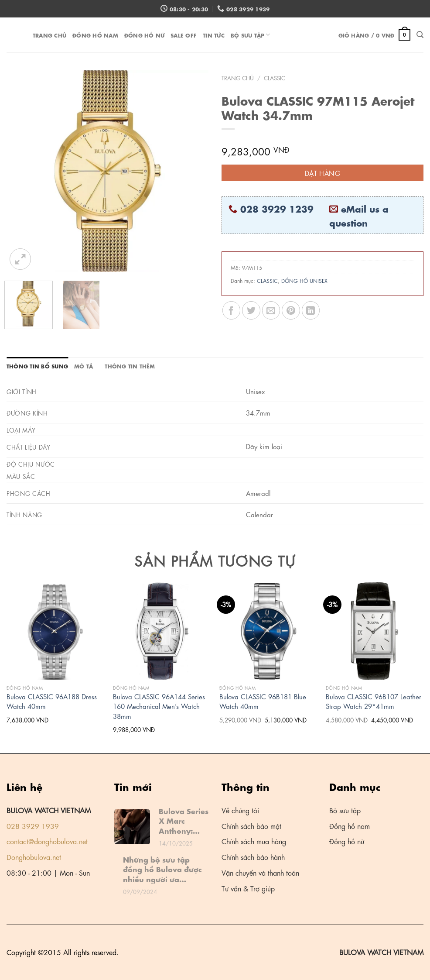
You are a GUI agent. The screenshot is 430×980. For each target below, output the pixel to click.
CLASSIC (275, 77)
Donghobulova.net (34, 857)
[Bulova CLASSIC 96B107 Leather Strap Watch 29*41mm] (375, 631)
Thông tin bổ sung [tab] (37, 366)
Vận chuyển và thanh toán (260, 872)
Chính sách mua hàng (254, 841)
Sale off (184, 35)
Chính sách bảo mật (251, 826)
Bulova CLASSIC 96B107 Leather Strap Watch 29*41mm (374, 701)
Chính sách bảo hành (253, 857)
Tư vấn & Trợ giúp (248, 888)
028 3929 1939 (33, 826)
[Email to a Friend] (271, 310)
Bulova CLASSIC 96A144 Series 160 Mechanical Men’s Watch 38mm (159, 706)
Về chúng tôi (240, 810)
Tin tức (214, 35)
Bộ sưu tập (251, 35)
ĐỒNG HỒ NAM (95, 35)
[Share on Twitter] (251, 310)
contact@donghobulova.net (47, 841)
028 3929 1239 (277, 208)
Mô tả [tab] (84, 366)
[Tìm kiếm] (420, 35)
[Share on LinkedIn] (311, 310)
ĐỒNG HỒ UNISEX (304, 280)
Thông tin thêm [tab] (130, 366)
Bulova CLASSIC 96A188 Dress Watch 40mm (52, 701)
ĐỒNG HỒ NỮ (144, 35)
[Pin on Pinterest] (291, 310)
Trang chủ (49, 35)
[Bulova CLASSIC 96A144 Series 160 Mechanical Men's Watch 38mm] (162, 631)
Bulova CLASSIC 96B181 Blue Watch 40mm (263, 701)
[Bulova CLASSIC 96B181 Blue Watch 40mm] (268, 631)
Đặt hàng (323, 173)
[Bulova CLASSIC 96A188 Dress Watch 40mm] (55, 631)
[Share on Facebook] (231, 310)
